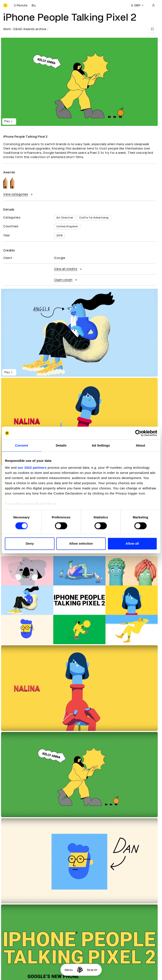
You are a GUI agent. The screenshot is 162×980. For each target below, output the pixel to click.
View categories (18, 194)
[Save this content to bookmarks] (152, 29)
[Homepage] (80, 970)
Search (92, 970)
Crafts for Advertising (94, 218)
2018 (59, 236)
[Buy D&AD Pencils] (25, 5)
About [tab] (140, 445)
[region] (79, 333)
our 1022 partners (32, 468)
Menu (69, 970)
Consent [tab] (22, 445)
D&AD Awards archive (30, 29)
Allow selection (81, 544)
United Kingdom (67, 227)
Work (7, 29)
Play (9, 122)
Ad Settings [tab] (101, 445)
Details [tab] (61, 445)
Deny (30, 544)
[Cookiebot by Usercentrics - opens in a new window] (138, 433)
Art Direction (65, 218)
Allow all (132, 544)
